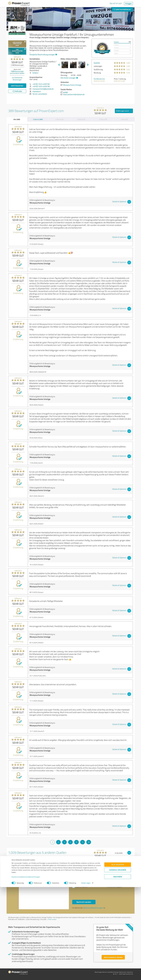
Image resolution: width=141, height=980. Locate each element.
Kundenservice (99, 79)
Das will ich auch (116, 3)
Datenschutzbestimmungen (30, 970)
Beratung (97, 73)
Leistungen (98, 66)
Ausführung (98, 69)
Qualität (97, 63)
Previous (59, 65)
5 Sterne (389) (38, 119)
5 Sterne (116, 42)
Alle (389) (17, 119)
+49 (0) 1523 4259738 (41, 84)
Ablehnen (118, 970)
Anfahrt (35, 73)
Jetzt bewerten (17, 86)
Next (88, 65)
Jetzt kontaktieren (122, 9)
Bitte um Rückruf (82, 887)
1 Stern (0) (124, 119)
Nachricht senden (84, 902)
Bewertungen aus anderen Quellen (17, 72)
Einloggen (128, 4)
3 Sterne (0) (81, 119)
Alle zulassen (118, 957)
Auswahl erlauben (118, 963)
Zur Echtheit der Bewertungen (17, 79)
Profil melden (52, 919)
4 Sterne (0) (60, 119)
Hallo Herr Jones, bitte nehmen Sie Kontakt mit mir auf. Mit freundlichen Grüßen (44, 890)
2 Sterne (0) (103, 119)
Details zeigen (86, 976)
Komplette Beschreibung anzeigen (43, 54)
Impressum (16, 970)
